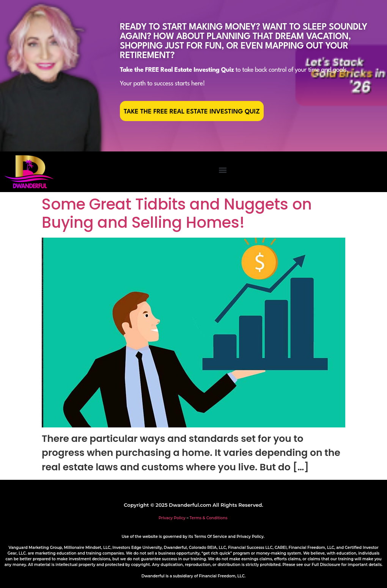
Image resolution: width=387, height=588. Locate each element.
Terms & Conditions (209, 518)
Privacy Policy (172, 518)
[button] (223, 170)
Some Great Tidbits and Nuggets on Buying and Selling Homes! (177, 213)
